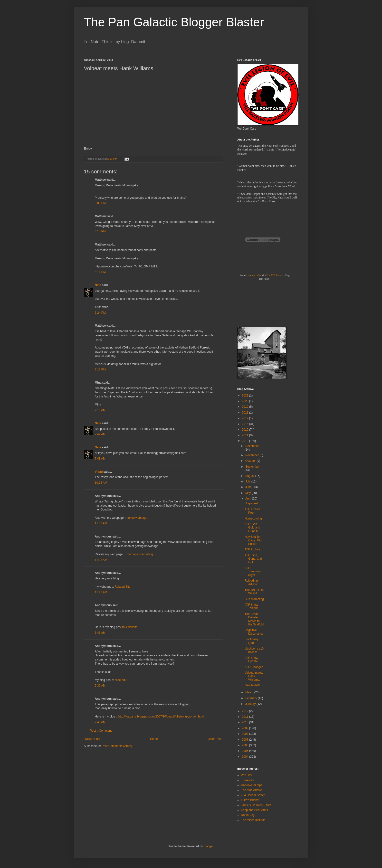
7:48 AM (100, 459)
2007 (246, 740)
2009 (246, 728)
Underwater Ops (252, 785)
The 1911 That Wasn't (254, 592)
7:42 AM (100, 434)
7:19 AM (100, 410)
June (249, 487)
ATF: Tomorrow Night (253, 571)
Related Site (122, 587)
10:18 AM (101, 483)
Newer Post (93, 739)
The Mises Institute (253, 820)
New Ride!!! (252, 685)
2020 (246, 401)
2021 (246, 396)
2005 (246, 751)
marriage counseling (140, 554)
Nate (98, 285)
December (252, 446)
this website (130, 627)
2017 (246, 418)
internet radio (254, 275)
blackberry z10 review (254, 650)
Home (154, 739)
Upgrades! (251, 503)
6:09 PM (100, 203)
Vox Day (246, 775)
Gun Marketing (254, 599)
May (248, 493)
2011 (246, 717)
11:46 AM (101, 523)
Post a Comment (101, 731)
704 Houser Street (253, 795)
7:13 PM (100, 369)
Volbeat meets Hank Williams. (254, 676)
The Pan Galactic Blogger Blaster (174, 22)
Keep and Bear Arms (254, 810)
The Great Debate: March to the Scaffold (254, 619)
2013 (246, 441)
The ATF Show (274, 275)
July (248, 481)
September (253, 467)
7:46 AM (100, 722)
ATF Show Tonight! (252, 606)
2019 (246, 407)
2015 (246, 430)
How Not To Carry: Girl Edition (253, 540)
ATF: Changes (254, 667)
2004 (246, 757)
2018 (246, 413)
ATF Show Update (251, 660)
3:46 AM (100, 633)
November (253, 455)
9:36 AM (100, 686)
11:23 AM (101, 560)
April (249, 499)
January (251, 704)
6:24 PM (100, 313)
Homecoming (253, 519)
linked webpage (137, 518)
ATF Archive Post (252, 511)
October (251, 461)
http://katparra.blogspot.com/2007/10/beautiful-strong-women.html (161, 717)
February (252, 698)
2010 (246, 722)
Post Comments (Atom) (117, 746)
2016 (246, 424)
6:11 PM (100, 272)
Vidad (99, 472)
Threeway (247, 780)
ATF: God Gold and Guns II (252, 528)
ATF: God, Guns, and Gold (253, 559)
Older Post (215, 739)
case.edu (120, 680)
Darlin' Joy (248, 815)
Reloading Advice (251, 582)
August (250, 476)
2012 (246, 711)
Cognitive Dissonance (254, 632)
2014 (246, 435)
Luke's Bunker (250, 800)
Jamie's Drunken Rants (256, 805)
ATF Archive (252, 549)
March (250, 692)
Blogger (208, 846)
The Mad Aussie (251, 790)
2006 (246, 745)
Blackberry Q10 (252, 641)
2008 (246, 734)
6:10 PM (100, 231)
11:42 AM (101, 592)
